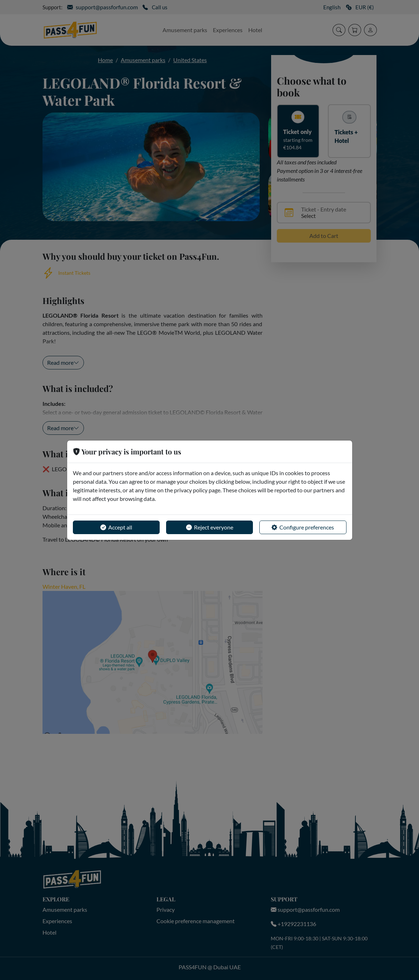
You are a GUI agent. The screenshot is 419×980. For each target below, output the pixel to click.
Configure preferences (303, 527)
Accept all (116, 527)
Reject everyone (210, 527)
